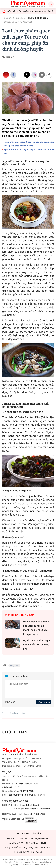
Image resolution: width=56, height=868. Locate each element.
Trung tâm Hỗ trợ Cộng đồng (19, 847)
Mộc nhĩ (15, 665)
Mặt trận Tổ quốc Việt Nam (20, 839)
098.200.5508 (33, 805)
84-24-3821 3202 (11, 787)
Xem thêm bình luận (14, 713)
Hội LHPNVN (42, 839)
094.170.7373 (27, 791)
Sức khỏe (20, 18)
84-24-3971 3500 (22, 784)
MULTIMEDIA (35, 11)
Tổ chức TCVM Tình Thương (28, 852)
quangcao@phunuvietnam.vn (35, 809)
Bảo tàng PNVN (17, 843)
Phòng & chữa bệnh (38, 18)
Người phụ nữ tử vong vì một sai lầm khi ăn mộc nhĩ (29, 152)
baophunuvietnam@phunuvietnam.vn (27, 795)
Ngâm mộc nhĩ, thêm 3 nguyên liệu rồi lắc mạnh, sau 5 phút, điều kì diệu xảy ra (29, 144)
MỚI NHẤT (12, 11)
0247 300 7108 (37, 814)
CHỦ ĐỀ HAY (15, 732)
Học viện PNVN (42, 847)
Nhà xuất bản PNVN (36, 843)
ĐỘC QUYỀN (23, 11)
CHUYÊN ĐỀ (48, 11)
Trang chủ (7, 18)
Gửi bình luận (44, 702)
